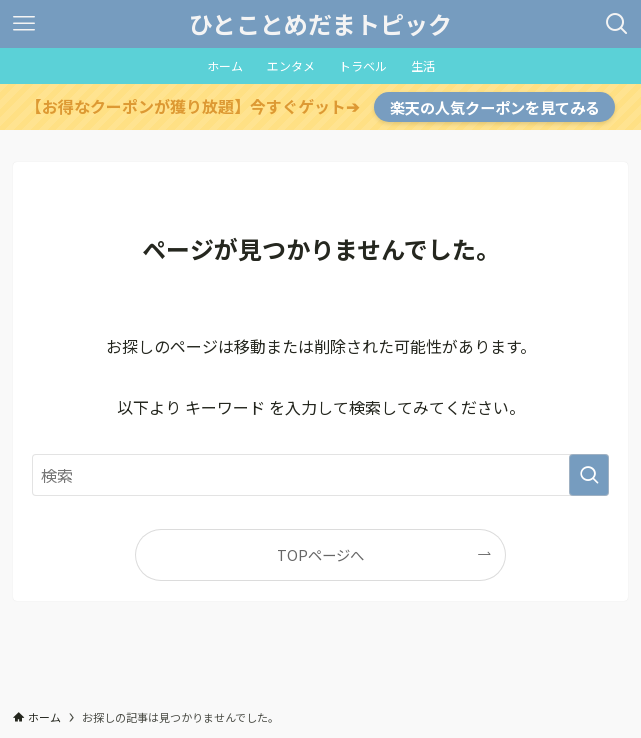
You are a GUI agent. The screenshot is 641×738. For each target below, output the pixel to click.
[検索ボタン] (617, 24)
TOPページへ (320, 554)
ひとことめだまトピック (320, 24)
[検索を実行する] (589, 475)
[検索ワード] (320, 475)
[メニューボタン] (24, 24)
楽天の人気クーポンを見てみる (495, 107)
